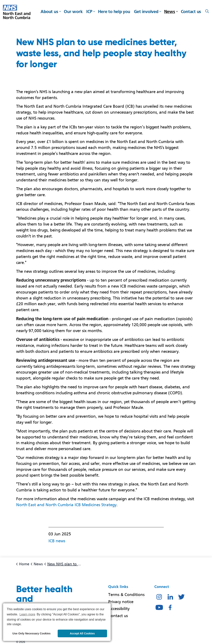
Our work (73, 12)
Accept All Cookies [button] (82, 633)
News (170, 12)
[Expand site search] (207, 12)
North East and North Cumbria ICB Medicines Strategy (66, 505)
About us (49, 12)
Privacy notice (121, 602)
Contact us (191, 12)
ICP (89, 12)
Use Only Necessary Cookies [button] (32, 633)
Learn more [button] (27, 614)
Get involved (146, 12)
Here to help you (114, 12)
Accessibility (119, 609)
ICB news (57, 541)
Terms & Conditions (126, 595)
